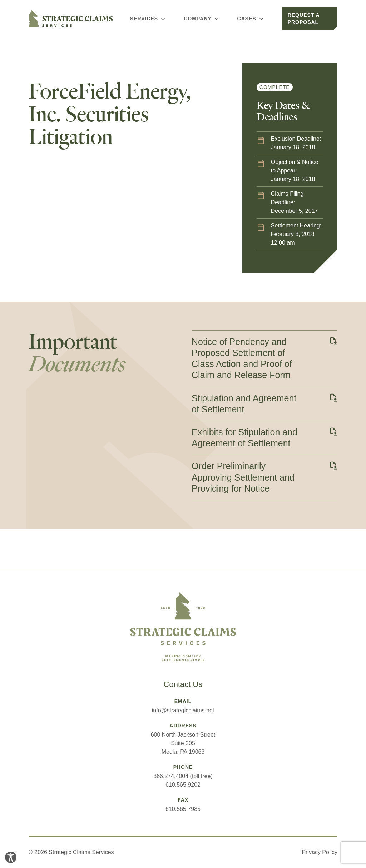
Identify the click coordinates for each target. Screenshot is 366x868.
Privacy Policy (320, 852)
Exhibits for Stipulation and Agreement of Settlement (244, 438)
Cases (251, 19)
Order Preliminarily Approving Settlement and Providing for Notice (243, 477)
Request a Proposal (304, 19)
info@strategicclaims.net (183, 710)
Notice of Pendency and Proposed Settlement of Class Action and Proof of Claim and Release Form (242, 358)
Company (202, 19)
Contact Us (183, 684)
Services (148, 19)
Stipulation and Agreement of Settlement (244, 404)
